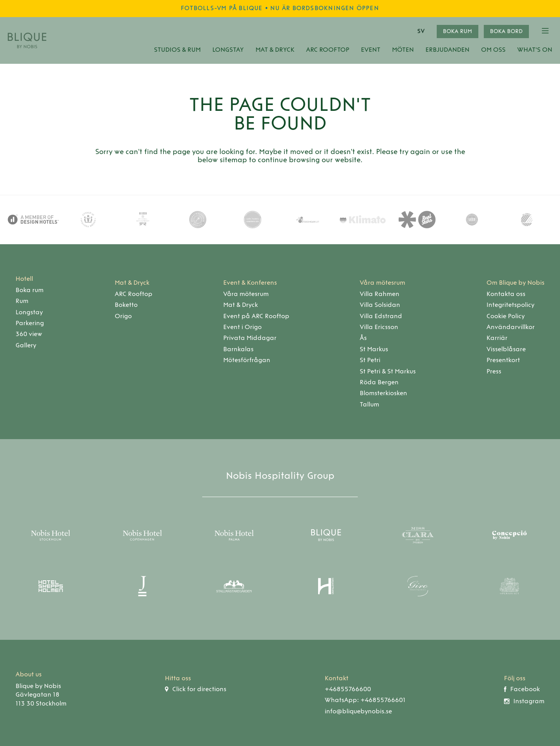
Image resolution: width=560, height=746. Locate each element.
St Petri (370, 360)
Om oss (493, 50)
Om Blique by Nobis (515, 283)
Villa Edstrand (381, 316)
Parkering (30, 323)
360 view (29, 334)
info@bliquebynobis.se (358, 711)
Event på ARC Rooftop (256, 316)
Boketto (126, 305)
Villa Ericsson (379, 327)
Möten (403, 50)
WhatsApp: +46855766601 (365, 700)
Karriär (497, 338)
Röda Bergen (379, 382)
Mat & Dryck (275, 50)
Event (371, 50)
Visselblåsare (506, 349)
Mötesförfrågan (247, 360)
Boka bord (506, 31)
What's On (535, 50)
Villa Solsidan (380, 305)
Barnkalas (238, 349)
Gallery (26, 345)
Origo (123, 316)
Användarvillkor (511, 327)
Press (494, 371)
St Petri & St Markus (388, 371)
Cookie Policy (506, 316)
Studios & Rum (177, 50)
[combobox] (423, 32)
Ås (363, 338)
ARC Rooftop (328, 50)
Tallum (369, 404)
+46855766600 (348, 689)
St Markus (374, 349)
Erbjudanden (447, 50)
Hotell (24, 279)
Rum (22, 301)
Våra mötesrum (246, 294)
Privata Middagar (250, 338)
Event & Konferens (250, 283)
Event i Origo (242, 327)
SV (421, 31)
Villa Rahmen (380, 294)
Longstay (228, 50)
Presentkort (503, 360)
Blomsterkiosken (383, 393)
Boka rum (458, 31)
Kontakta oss (506, 294)
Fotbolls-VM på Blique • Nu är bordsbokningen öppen (280, 8)
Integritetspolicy (510, 305)
